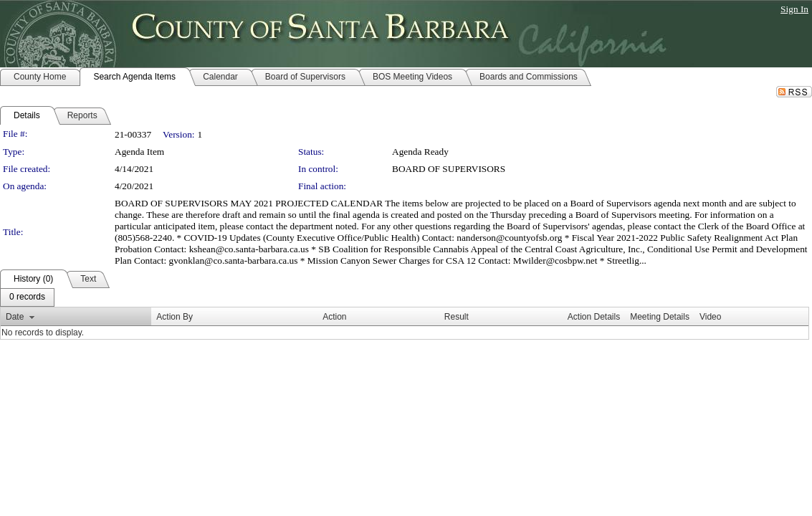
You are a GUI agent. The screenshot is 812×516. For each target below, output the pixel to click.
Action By (175, 317)
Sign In (794, 9)
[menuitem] (27, 297)
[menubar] (27, 297)
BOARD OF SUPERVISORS (449, 169)
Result (457, 317)
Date (15, 317)
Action (334, 317)
